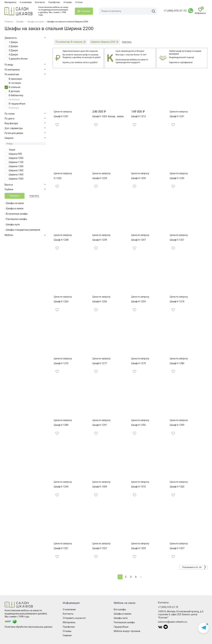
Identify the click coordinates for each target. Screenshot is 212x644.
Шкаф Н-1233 (100, 178)
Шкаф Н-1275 (61, 363)
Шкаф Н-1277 (100, 363)
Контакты (40, 2)
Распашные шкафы (124, 622)
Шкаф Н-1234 (138, 178)
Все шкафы (120, 609)
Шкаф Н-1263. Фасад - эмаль (108, 116)
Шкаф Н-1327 (100, 548)
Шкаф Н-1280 (177, 363)
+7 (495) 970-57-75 (175, 11)
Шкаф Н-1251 (177, 240)
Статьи (79, 2)
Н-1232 (58, 178)
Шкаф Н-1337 (177, 548)
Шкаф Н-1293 (177, 425)
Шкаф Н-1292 (138, 425)
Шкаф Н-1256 (100, 302)
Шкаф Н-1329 (138, 548)
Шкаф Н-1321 (61, 548)
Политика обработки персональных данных (28, 627)
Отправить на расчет (74, 618)
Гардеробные (121, 627)
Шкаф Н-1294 (61, 487)
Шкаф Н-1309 (100, 487)
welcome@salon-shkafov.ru (173, 622)
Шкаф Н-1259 (138, 302)
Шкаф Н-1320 (177, 487)
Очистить (34, 196)
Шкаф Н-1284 (61, 425)
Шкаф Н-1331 (61, 116)
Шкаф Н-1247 (138, 240)
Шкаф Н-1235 (177, 178)
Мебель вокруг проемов (127, 631)
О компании (26, 2)
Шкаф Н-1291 (100, 425)
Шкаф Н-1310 (138, 487)
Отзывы (68, 2)
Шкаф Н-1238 (61, 240)
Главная (67, 635)
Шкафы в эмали (122, 614)
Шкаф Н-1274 (177, 302)
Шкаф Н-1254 (61, 302)
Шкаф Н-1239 (100, 240)
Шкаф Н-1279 (138, 363)
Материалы (11, 2)
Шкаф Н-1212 (138, 116)
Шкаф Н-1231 (177, 116)
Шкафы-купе (121, 618)
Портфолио (54, 2)
